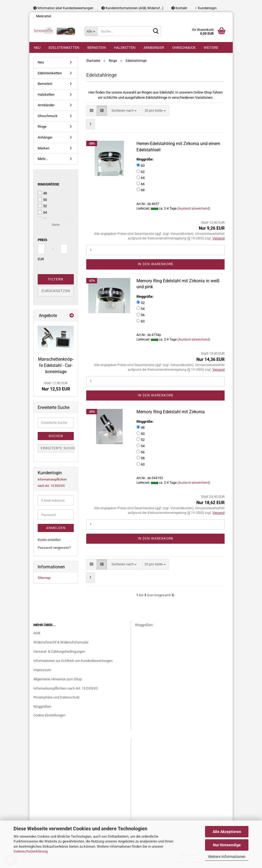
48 (42, 193)
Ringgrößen (42, 707)
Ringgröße (48, 184)
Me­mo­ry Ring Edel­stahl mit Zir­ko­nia (171, 412)
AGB (37, 633)
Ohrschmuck (184, 48)
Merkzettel (42, 16)
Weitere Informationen (227, 857)
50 (42, 200)
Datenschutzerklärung (31, 851)
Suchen (56, 436)
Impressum (42, 670)
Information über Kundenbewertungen (63, 8)
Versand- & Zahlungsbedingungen (59, 651)
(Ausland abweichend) (194, 209)
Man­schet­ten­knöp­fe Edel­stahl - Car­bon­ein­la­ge (56, 365)
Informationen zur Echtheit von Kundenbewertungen (73, 661)
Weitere (211, 48)
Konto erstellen (49, 540)
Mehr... (43, 159)
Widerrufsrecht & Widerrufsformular (61, 642)
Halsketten (125, 48)
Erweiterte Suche (57, 448)
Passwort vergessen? (54, 548)
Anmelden (56, 528)
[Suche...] (91, 31)
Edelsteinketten (64, 48)
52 (42, 206)
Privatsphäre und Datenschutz (56, 697)
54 (42, 212)
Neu (37, 48)
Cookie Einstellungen (49, 715)
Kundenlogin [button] (206, 8)
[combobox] (124, 111)
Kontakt (179, 8)
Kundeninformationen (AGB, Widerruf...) (132, 8)
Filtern (56, 279)
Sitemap (44, 578)
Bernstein (97, 48)
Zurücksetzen (56, 291)
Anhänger (45, 137)
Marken (44, 148)
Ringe (42, 126)
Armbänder (154, 48)
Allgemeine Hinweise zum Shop (57, 679)
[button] (92, 111)
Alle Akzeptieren (227, 832)
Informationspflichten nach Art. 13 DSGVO (66, 688)
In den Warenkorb (155, 264)
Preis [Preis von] (42, 240)
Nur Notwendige (227, 845)
